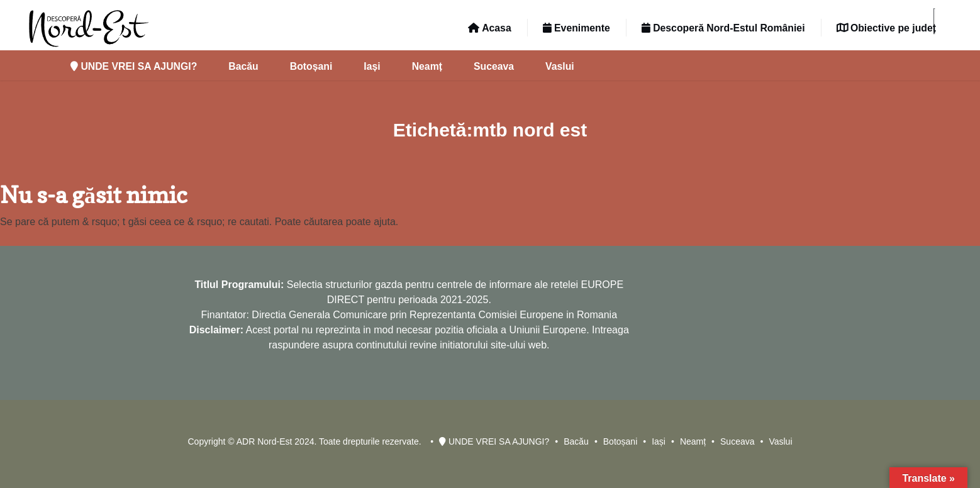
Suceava (494, 66)
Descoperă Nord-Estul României (723, 28)
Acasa (489, 28)
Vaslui (560, 66)
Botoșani (311, 66)
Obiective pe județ (886, 28)
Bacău (243, 66)
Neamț (427, 66)
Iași (372, 66)
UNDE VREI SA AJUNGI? (134, 66)
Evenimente (576, 28)
